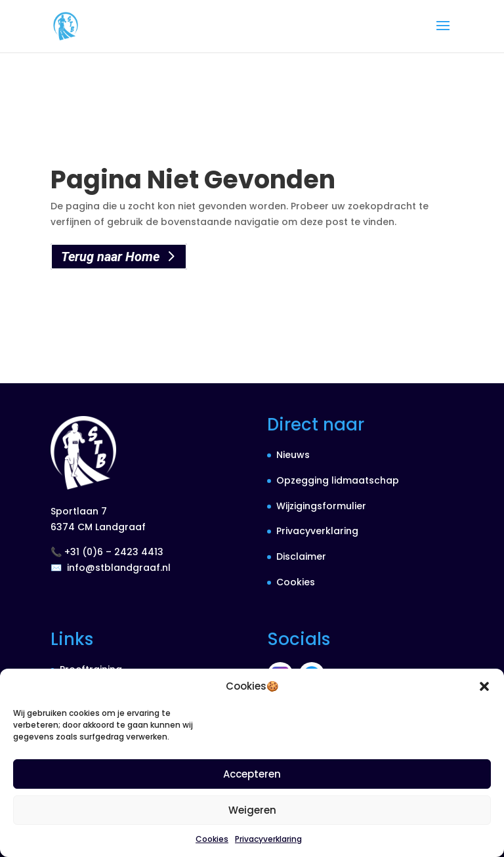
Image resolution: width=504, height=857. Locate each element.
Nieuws (293, 455)
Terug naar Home (110, 257)
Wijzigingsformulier (321, 506)
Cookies (212, 839)
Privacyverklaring (268, 839)
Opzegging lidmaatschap (338, 480)
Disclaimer (301, 556)
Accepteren (252, 774)
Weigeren (252, 810)
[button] (484, 686)
